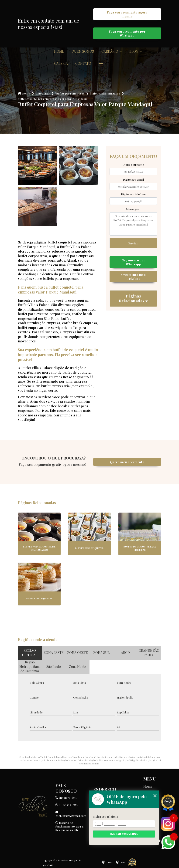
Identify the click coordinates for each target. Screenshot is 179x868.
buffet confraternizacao (105, 93)
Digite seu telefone (133, 194)
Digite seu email (133, 179)
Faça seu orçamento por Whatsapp (127, 33)
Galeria (61, 64)
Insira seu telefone (105, 817)
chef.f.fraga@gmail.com (71, 814)
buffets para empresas (70, 93)
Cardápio (110, 51)
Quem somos (83, 51)
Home (59, 51)
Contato (83, 64)
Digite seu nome (133, 165)
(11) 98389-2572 (67, 805)
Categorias (43, 93)
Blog (134, 51)
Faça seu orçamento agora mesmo (127, 14)
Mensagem (133, 209)
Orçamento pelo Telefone (133, 277)
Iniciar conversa (124, 834)
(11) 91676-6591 (66, 797)
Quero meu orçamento (127, 462)
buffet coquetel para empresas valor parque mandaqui (53, 99)
